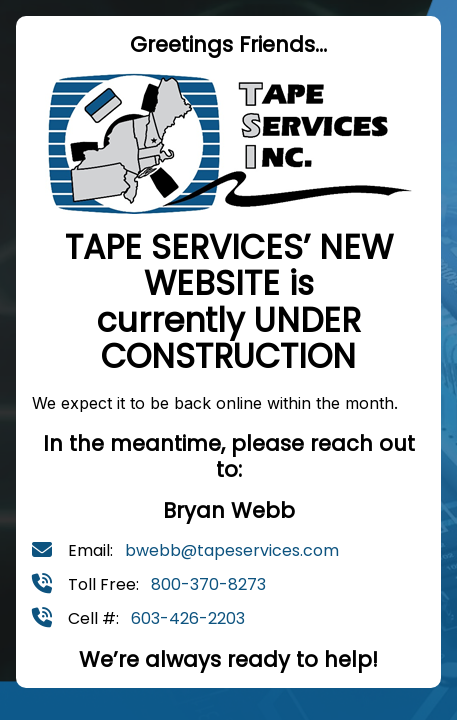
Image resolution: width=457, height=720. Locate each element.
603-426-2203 (188, 618)
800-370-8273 (208, 584)
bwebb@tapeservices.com (232, 550)
